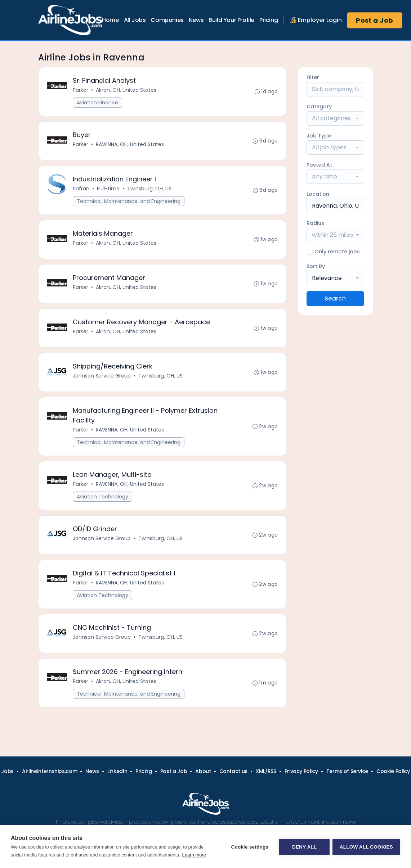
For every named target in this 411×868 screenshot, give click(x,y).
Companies (167, 20)
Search (335, 299)
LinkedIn (117, 771)
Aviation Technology (103, 503)
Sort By (316, 266)
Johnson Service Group (102, 380)
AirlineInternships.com (50, 771)
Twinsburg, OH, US (150, 190)
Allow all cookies (366, 847)
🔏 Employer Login (316, 20)
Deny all (304, 847)
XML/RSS (266, 771)
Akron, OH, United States (126, 90)
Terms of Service (347, 771)
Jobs (7, 771)
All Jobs (135, 20)
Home (110, 20)
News (196, 20)
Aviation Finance (98, 103)
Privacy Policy (301, 771)
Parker (81, 90)
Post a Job (375, 20)
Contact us (234, 771)
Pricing (269, 20)
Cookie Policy (393, 771)
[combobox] (335, 118)
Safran (81, 190)
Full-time (109, 190)
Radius (315, 223)
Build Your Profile (231, 20)
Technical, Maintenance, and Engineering (129, 203)
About (203, 771)
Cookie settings (249, 847)
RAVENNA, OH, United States (130, 145)
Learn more (194, 855)
